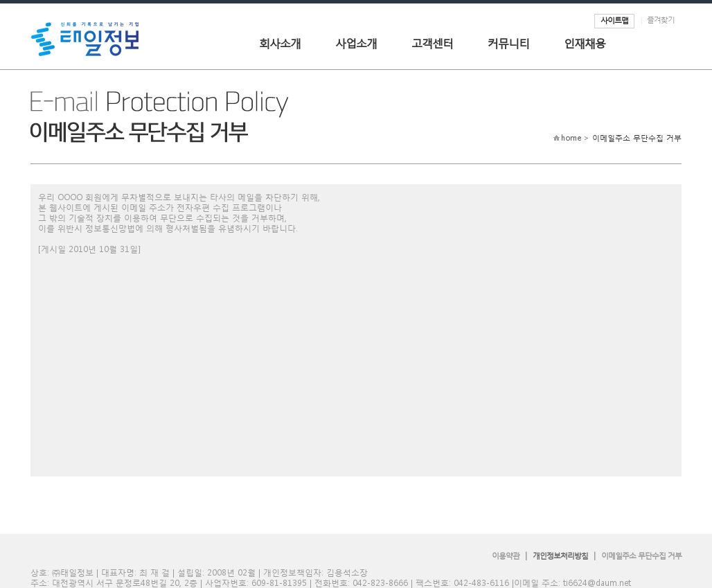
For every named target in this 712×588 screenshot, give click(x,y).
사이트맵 (614, 20)
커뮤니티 (508, 43)
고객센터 (432, 43)
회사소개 (280, 43)
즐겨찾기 (661, 20)
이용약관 (506, 556)
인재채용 (585, 43)
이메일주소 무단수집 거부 (641, 556)
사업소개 (356, 43)
